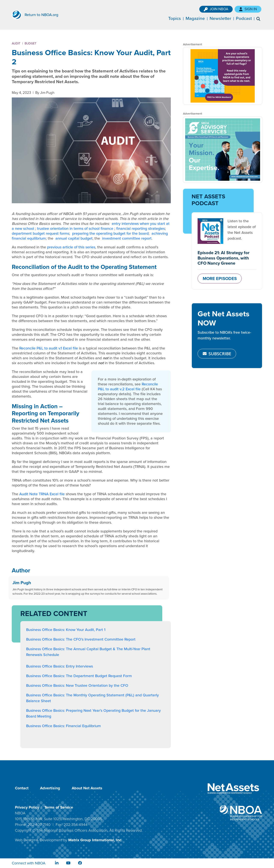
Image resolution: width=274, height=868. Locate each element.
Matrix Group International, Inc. (95, 840)
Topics (178, 18)
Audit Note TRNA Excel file (42, 494)
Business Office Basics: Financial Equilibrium (63, 726)
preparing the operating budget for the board (110, 233)
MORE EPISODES (220, 278)
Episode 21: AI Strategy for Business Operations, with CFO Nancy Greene (223, 258)
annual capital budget (74, 238)
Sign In (251, 9)
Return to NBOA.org (41, 15)
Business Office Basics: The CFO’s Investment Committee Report (81, 639)
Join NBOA (219, 9)
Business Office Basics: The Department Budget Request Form (79, 676)
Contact (22, 788)
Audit (16, 43)
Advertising (50, 788)
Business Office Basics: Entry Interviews (60, 666)
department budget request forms (40, 233)
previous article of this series (71, 247)
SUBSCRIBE (217, 354)
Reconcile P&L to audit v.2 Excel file (128, 387)
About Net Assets (87, 788)
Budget (31, 43)
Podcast (247, 18)
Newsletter (224, 18)
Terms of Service (59, 807)
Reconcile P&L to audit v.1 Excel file (49, 348)
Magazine (198, 18)
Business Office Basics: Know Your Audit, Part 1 (66, 630)
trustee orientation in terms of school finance (75, 228)
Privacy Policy (27, 807)
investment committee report (127, 238)
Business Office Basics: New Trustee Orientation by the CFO (77, 685)
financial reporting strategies (141, 228)
